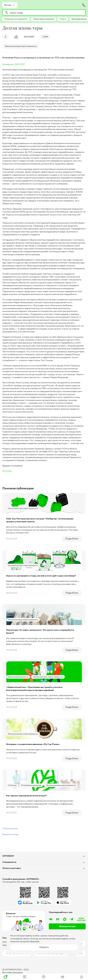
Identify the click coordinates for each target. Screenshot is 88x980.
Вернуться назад (10, 834)
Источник (7, 471)
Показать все (10, 828)
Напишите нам (67, 926)
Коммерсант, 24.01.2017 (14, 64)
